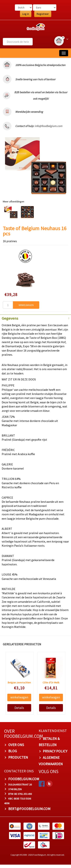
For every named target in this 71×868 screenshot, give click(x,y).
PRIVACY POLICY (55, 751)
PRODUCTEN (18, 757)
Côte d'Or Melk (51, 682)
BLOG (13, 751)
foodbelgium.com (24, 779)
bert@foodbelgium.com (29, 809)
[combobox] (18, 42)
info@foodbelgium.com (48, 126)
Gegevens (10, 318)
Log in (26, 14)
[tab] (35, 318)
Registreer (43, 14)
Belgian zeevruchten (19, 682)
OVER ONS (16, 745)
